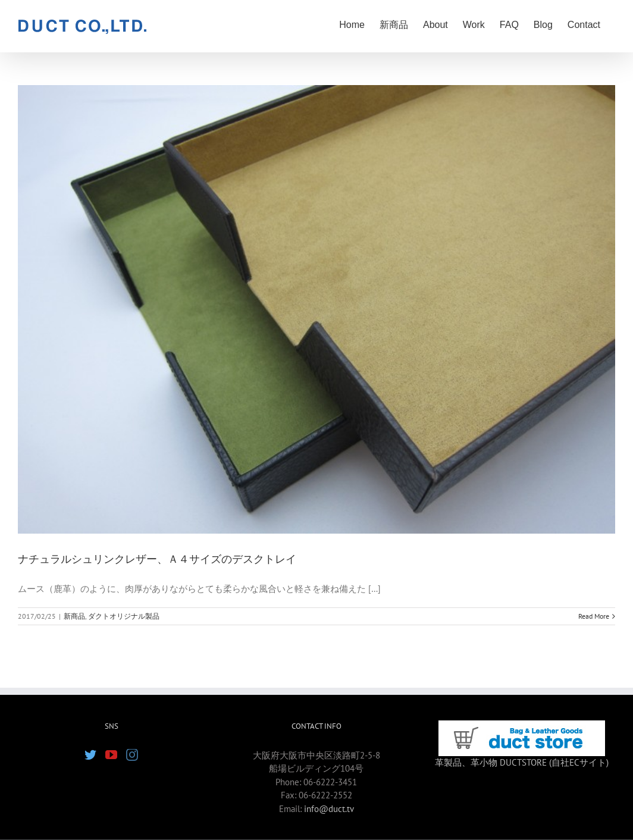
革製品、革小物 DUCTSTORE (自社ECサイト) (522, 762)
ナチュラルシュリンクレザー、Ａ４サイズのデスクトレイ (157, 559)
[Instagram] (132, 755)
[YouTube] (111, 755)
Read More (594, 616)
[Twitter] (90, 755)
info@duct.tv (329, 809)
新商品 (74, 616)
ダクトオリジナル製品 (124, 616)
